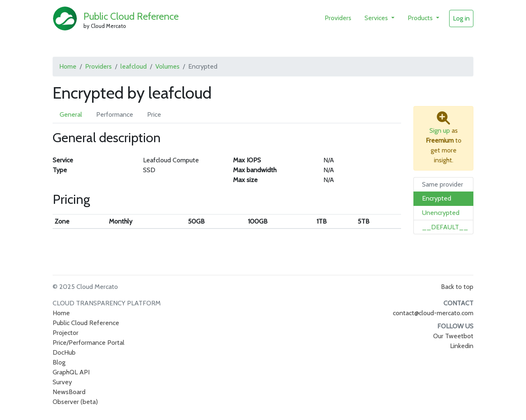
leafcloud (134, 66)
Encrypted (437, 198)
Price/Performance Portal (89, 343)
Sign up (440, 130)
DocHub (64, 352)
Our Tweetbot (453, 336)
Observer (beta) (75, 402)
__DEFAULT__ (445, 227)
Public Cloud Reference (131, 16)
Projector (66, 333)
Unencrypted (441, 213)
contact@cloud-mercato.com (433, 313)
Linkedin (462, 346)
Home (68, 66)
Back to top (457, 287)
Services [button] (377, 18)
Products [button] (421, 18)
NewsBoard (69, 392)
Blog (59, 362)
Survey (62, 382)
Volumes (167, 66)
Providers (338, 18)
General (71, 114)
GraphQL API (71, 372)
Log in (461, 18)
